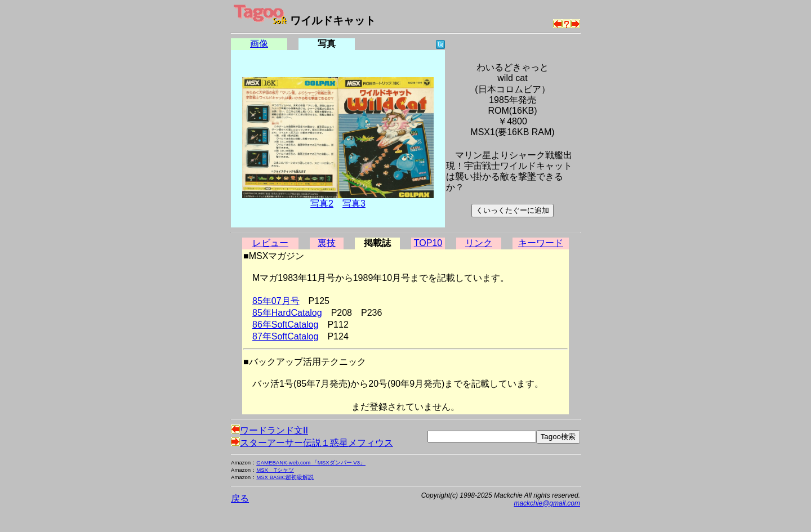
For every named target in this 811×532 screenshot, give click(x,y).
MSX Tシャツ (275, 470)
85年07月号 (276, 301)
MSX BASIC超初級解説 (285, 477)
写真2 (322, 204)
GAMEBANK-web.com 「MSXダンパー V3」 (311, 462)
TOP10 (428, 243)
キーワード (541, 243)
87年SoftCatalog (285, 336)
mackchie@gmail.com (547, 503)
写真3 (354, 204)
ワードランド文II (269, 430)
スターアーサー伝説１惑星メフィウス (312, 443)
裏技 (327, 243)
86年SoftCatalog (285, 325)
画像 (259, 44)
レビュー (270, 243)
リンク (479, 243)
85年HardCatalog (287, 313)
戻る (240, 499)
